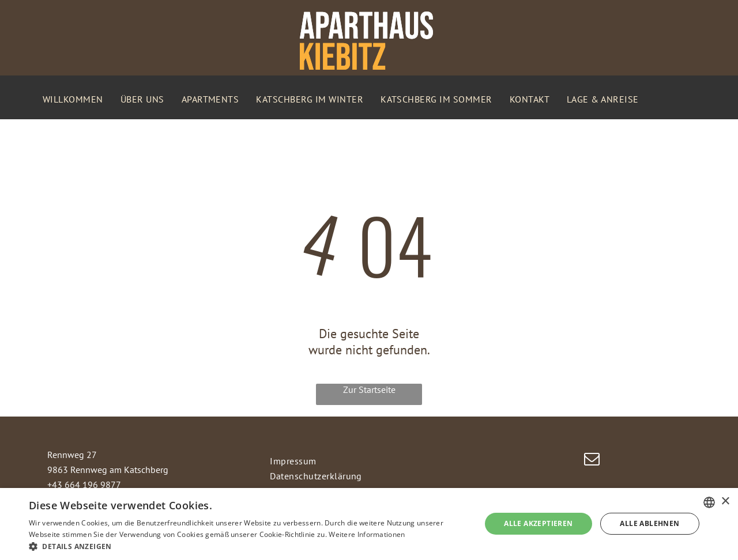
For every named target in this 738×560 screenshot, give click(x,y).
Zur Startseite (369, 389)
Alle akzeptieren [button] (538, 523)
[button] (248, 546)
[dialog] (369, 524)
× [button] (725, 502)
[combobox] (709, 502)
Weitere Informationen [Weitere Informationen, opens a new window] (367, 534)
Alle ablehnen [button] (649, 523)
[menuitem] (73, 99)
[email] (592, 461)
